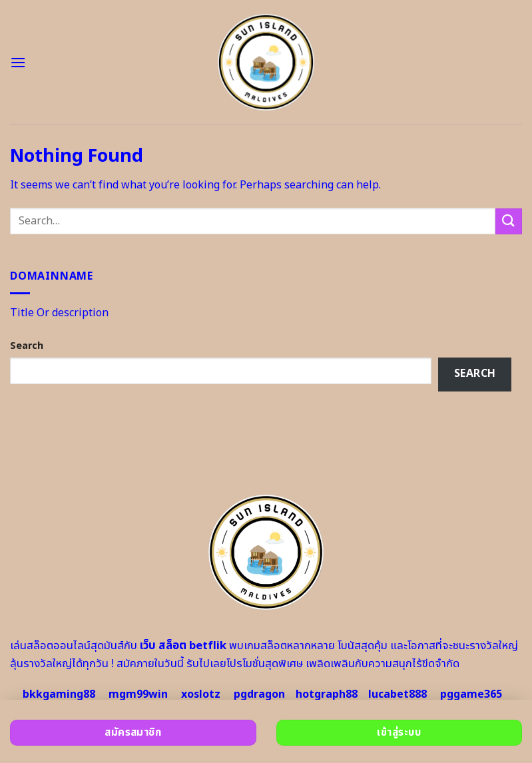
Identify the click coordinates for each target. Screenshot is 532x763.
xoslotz (201, 694)
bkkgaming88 (59, 694)
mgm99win (138, 694)
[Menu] (18, 62)
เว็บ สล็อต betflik (183, 646)
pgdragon (259, 694)
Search (27, 346)
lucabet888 (398, 694)
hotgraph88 (327, 694)
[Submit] (509, 221)
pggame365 (471, 694)
